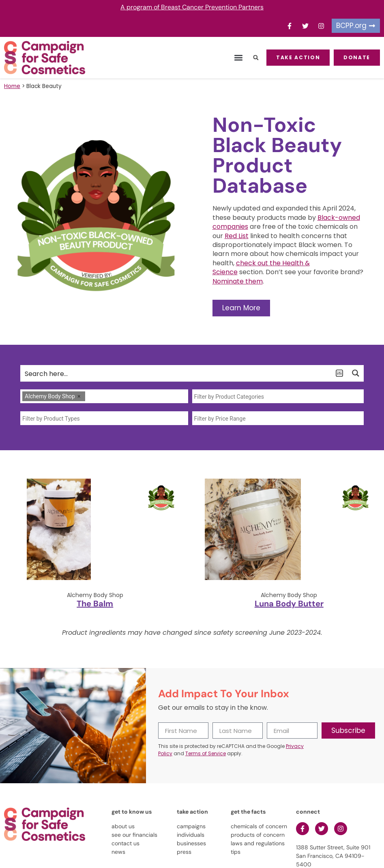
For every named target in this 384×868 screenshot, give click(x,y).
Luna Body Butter (289, 604)
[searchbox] (89, 397)
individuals (191, 835)
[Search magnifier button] (356, 373)
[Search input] (176, 373)
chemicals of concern (259, 826)
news (118, 852)
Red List (237, 236)
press (184, 852)
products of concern (258, 835)
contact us (125, 843)
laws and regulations (258, 843)
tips (236, 852)
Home (12, 86)
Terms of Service (206, 753)
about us (123, 826)
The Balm (95, 604)
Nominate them (238, 281)
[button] (238, 58)
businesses (191, 843)
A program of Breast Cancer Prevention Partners (192, 7)
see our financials (134, 835)
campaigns (191, 826)
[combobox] (104, 396)
